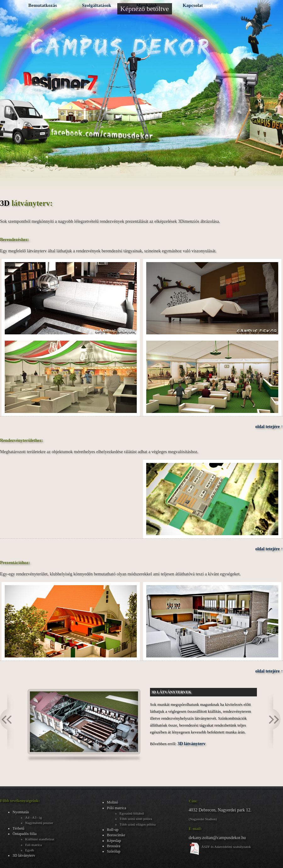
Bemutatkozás (43, 5)
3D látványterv (191, 744)
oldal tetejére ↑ (269, 427)
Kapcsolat (193, 5)
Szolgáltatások (97, 5)
